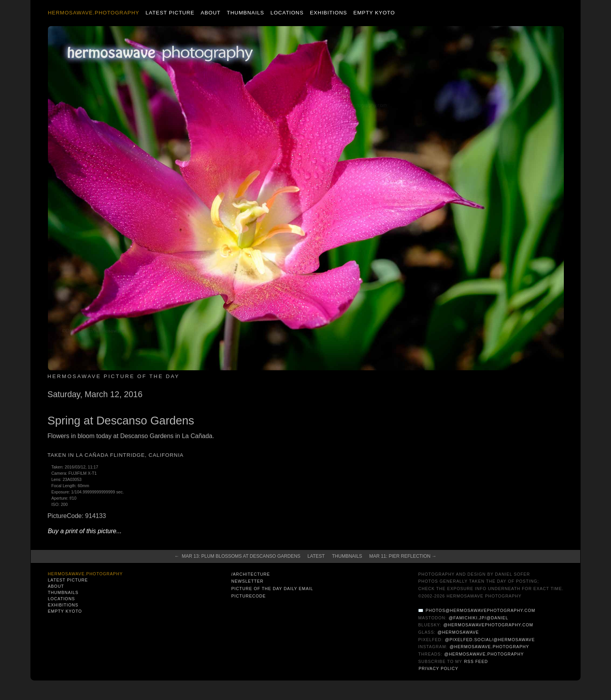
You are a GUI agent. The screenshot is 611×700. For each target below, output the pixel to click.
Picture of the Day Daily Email (272, 589)
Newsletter (247, 581)
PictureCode (248, 596)
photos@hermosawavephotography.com (480, 610)
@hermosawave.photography (489, 647)
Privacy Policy (438, 668)
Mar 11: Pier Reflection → (403, 556)
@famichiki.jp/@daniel (479, 618)
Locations (287, 13)
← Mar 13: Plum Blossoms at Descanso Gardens (238, 556)
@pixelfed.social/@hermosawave (490, 640)
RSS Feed (476, 661)
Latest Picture (170, 13)
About (211, 13)
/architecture (250, 574)
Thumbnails (245, 13)
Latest (316, 556)
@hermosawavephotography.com (488, 625)
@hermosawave (458, 632)
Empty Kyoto (374, 13)
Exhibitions (328, 13)
